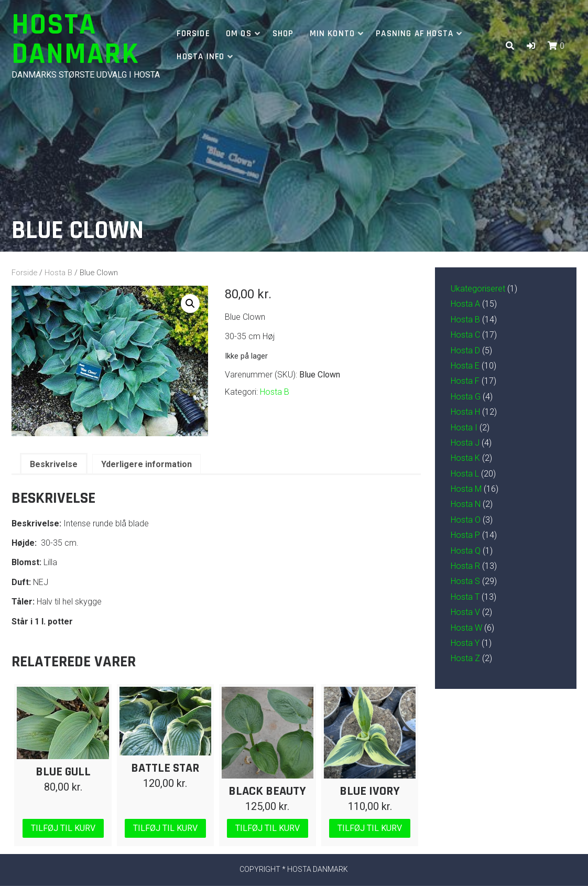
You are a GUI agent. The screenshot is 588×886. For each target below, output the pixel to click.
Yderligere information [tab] (146, 464)
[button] (531, 46)
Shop (283, 34)
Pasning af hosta (415, 34)
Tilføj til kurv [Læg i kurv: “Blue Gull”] (63, 828)
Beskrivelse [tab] (54, 464)
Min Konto (333, 34)
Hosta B (58, 273)
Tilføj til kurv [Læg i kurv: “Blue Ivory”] (370, 828)
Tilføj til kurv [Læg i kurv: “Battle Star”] (165, 828)
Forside (193, 34)
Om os (239, 34)
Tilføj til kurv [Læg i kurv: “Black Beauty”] (268, 828)
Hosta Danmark (75, 40)
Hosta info (200, 57)
